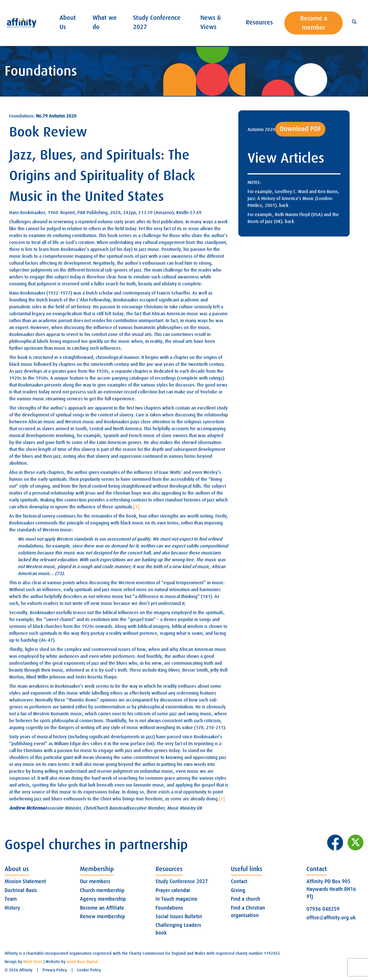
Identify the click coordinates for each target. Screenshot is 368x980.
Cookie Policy (89, 970)
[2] (222, 799)
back (284, 205)
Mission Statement (25, 881)
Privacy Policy (55, 970)
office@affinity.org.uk (331, 918)
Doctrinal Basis (21, 890)
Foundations (169, 908)
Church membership (102, 890)
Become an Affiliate (102, 908)
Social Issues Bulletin (179, 916)
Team (11, 899)
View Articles (286, 158)
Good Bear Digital (82, 962)
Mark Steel (33, 962)
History (12, 908)
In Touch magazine (177, 899)
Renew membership (102, 916)
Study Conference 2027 (182, 881)
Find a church (246, 899)
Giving (238, 890)
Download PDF (300, 129)
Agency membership (103, 899)
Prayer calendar (173, 890)
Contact (239, 881)
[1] (136, 507)
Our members (95, 881)
